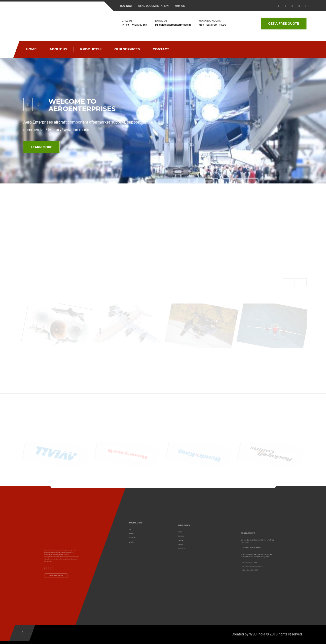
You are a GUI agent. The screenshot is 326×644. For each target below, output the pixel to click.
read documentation (153, 6)
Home (31, 49)
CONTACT (161, 49)
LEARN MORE (42, 147)
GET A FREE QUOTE (284, 24)
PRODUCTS (91, 49)
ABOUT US (58, 49)
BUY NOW (126, 6)
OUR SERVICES (127, 49)
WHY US (179, 6)
